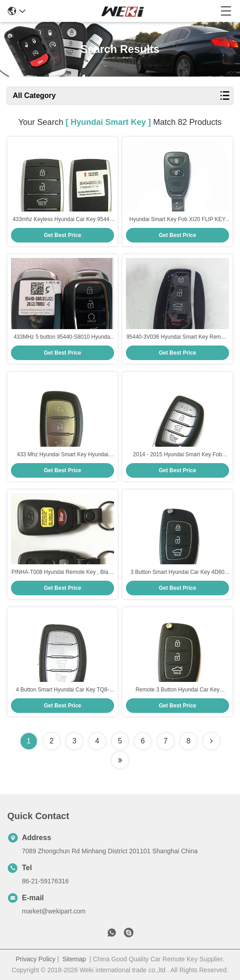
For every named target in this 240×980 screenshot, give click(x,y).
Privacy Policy (35, 959)
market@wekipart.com (54, 911)
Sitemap (74, 959)
